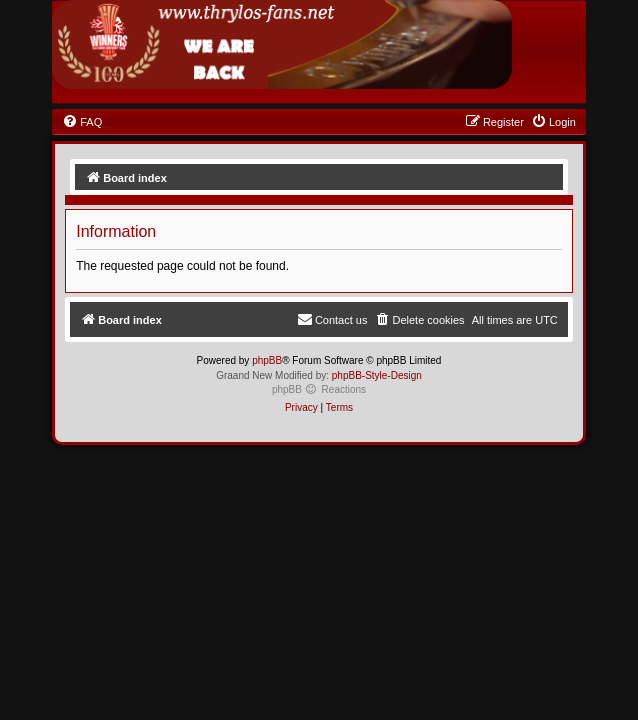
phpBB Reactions (319, 389)
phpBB (267, 360)
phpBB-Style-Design (377, 375)
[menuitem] (82, 122)
